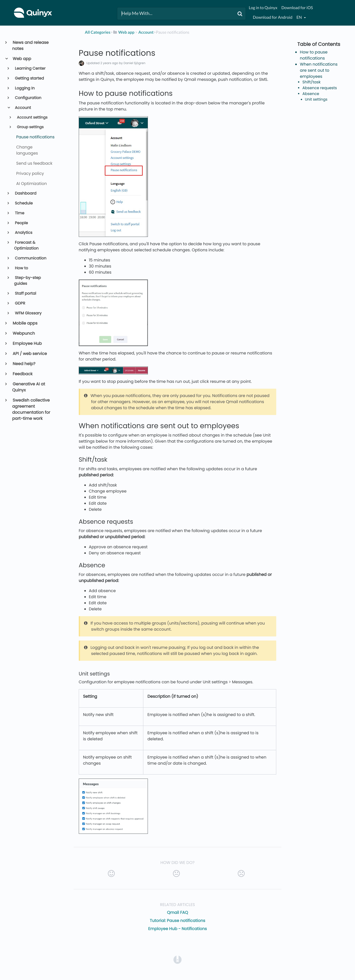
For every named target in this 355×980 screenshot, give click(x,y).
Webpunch (24, 333)
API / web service (29, 354)
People (21, 223)
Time (19, 213)
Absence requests (320, 88)
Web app (22, 59)
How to (21, 268)
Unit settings (316, 100)
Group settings (30, 127)
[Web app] (124, 32)
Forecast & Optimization (26, 246)
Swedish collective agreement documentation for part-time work (31, 409)
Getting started (29, 78)
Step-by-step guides (28, 281)
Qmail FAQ (177, 912)
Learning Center (30, 69)
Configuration (28, 98)
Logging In (24, 88)
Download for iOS (297, 8)
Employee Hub (27, 343)
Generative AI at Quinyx (29, 387)
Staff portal (25, 294)
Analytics (23, 233)
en (300, 17)
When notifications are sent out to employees (319, 70)
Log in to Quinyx (263, 8)
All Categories (98, 32)
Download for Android (272, 17)
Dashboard (25, 193)
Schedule (24, 203)
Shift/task (311, 82)
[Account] (146, 32)
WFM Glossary (28, 313)
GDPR (20, 303)
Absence (311, 94)
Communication (30, 258)
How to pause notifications (314, 55)
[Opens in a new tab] (177, 959)
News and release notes (30, 45)
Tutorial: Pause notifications (178, 921)
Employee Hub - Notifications (177, 929)
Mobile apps (25, 323)
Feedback (22, 374)
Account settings (32, 118)
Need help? (24, 364)
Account (23, 108)
